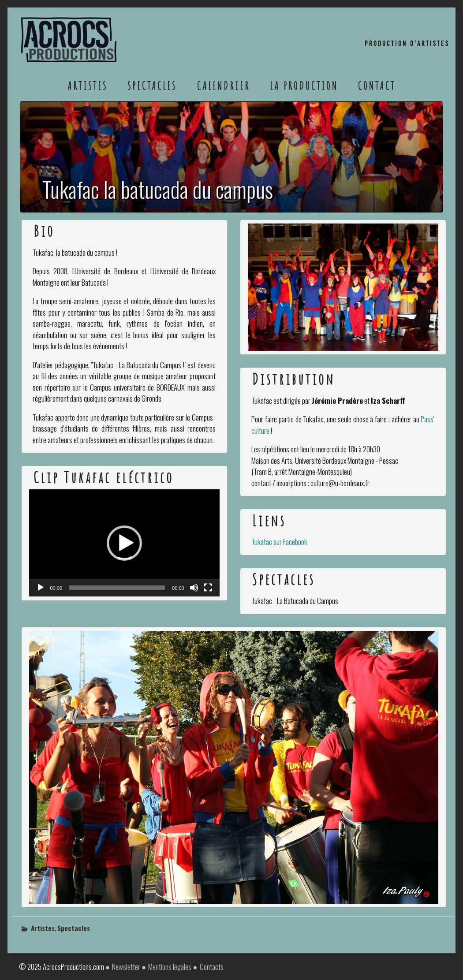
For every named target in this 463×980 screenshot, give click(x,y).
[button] (124, 543)
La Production (304, 86)
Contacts (212, 967)
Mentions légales (170, 967)
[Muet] (194, 588)
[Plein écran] (208, 588)
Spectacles (152, 86)
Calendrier (224, 86)
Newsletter (126, 967)
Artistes (88, 86)
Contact (377, 86)
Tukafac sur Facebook (279, 542)
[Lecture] (41, 588)
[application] (124, 543)
